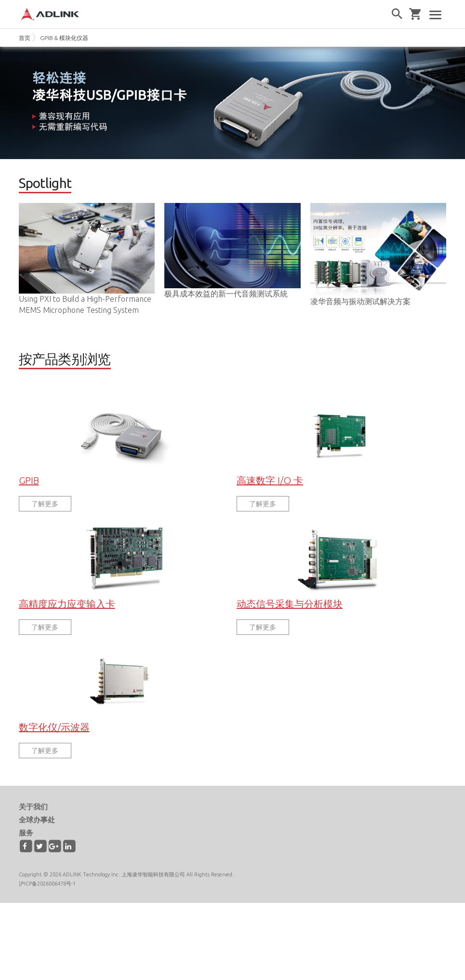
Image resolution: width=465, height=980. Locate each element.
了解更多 (45, 520)
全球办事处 (37, 836)
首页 (25, 38)
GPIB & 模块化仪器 (64, 38)
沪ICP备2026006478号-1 (47, 900)
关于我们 (33, 823)
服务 (26, 849)
